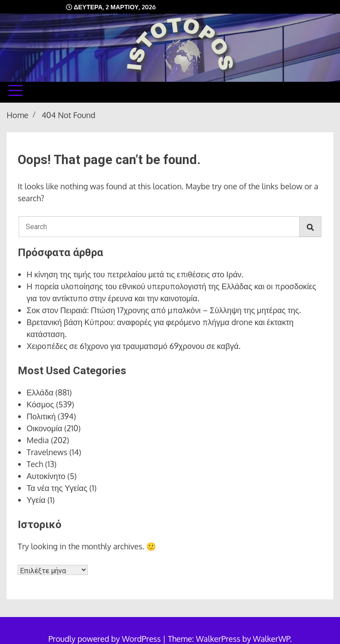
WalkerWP (271, 639)
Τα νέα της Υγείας (57, 488)
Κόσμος (40, 404)
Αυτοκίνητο (46, 476)
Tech (35, 464)
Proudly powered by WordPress (105, 639)
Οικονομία (44, 428)
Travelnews (47, 452)
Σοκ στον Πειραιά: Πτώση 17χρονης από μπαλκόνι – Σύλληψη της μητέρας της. (164, 310)
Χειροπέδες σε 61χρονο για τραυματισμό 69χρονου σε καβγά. (133, 346)
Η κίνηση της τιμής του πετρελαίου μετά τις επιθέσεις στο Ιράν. (135, 274)
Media (38, 440)
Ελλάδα (40, 392)
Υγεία (36, 500)
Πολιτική (41, 416)
